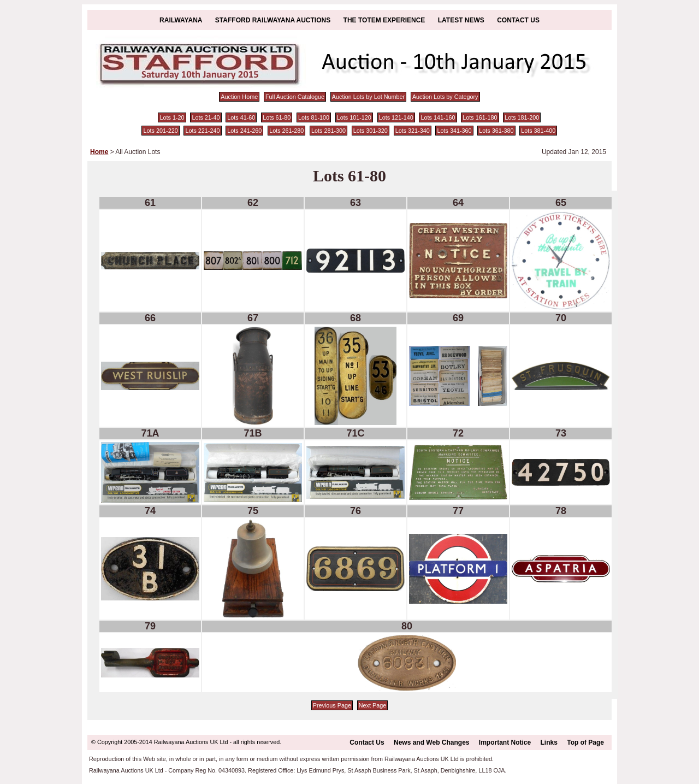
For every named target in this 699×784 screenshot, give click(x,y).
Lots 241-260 (244, 131)
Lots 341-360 (455, 131)
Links (549, 742)
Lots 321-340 (413, 131)
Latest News (461, 20)
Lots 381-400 (538, 131)
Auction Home (239, 97)
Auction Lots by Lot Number (368, 97)
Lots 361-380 (496, 131)
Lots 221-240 (202, 131)
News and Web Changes (431, 742)
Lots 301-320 (371, 131)
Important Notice (505, 742)
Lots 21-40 (206, 117)
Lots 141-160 (438, 117)
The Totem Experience (384, 20)
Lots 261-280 (286, 131)
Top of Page (585, 742)
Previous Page (332, 705)
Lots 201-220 (161, 131)
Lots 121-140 (396, 117)
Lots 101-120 (354, 117)
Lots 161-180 (480, 117)
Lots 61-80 (277, 117)
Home (99, 152)
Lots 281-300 (328, 131)
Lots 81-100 (314, 117)
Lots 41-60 (241, 117)
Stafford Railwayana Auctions (273, 20)
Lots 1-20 (172, 117)
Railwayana (181, 20)
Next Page (372, 705)
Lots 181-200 (522, 117)
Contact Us (518, 20)
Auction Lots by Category (445, 97)
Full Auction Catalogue (295, 97)
